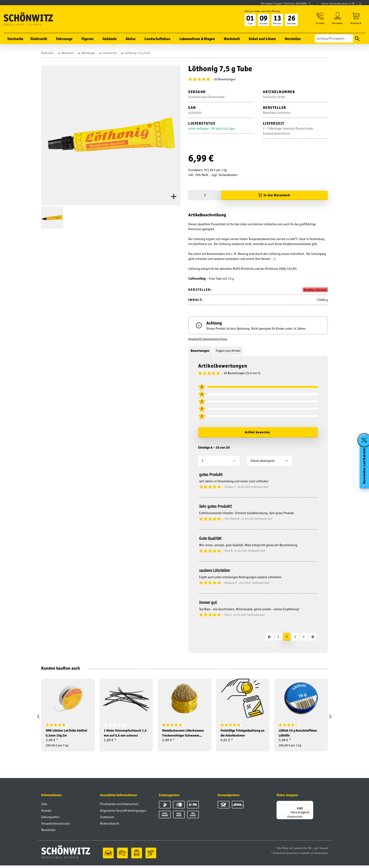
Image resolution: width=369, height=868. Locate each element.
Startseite (15, 43)
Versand (324, 851)
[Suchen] (334, 43)
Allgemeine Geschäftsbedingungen (123, 813)
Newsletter (48, 832)
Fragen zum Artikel (228, 351)
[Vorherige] (269, 637)
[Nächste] (313, 637)
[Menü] (310, 806)
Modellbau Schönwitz (315, 290)
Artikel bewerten (257, 432)
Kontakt (46, 813)
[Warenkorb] (356, 24)
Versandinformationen (56, 826)
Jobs (44, 807)
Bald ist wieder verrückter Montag (261, 16)
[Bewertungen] (258, 79)
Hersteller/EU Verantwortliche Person (208, 339)
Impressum (107, 819)
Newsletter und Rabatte (364, 467)
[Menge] (205, 195)
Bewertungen (200, 351)
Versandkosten (228, 175)
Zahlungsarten (50, 819)
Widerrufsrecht (110, 826)
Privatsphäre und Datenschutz (119, 807)
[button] (319, 24)
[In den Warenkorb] (275, 195)
